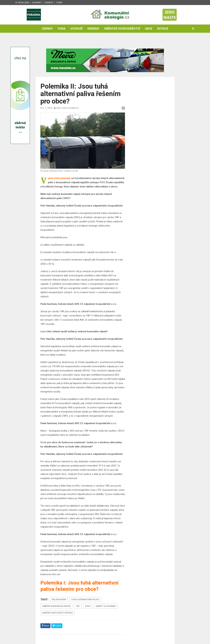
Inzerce (49, 3)
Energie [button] (93, 29)
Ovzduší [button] (76, 29)
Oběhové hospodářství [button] (122, 29)
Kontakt (37, 3)
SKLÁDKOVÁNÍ (59, 599)
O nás (59, 3)
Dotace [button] (163, 29)
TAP (78, 606)
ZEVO (88, 606)
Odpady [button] (47, 29)
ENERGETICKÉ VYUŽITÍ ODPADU (58, 613)
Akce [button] (149, 29)
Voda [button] (62, 29)
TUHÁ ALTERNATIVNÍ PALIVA (85, 599)
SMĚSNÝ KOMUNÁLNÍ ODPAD (56, 606)
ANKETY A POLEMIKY (106, 606)
